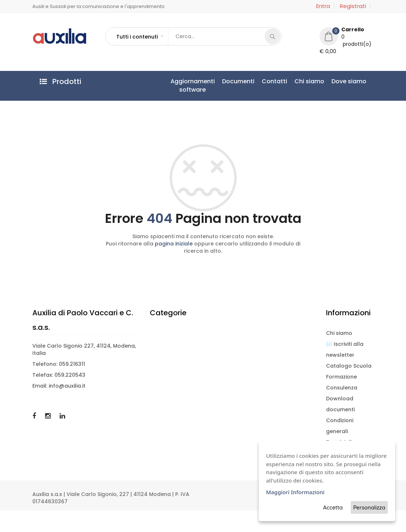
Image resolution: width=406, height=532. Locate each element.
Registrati (353, 6)
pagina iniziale (174, 244)
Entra (323, 6)
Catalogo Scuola (349, 366)
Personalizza (369, 507)
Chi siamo (309, 81)
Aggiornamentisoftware (193, 85)
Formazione (341, 377)
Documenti (238, 81)
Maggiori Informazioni (295, 492)
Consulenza (342, 388)
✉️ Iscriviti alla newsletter (345, 349)
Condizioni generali (340, 426)
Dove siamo (349, 81)
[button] (140, 37)
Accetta (333, 507)
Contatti (274, 81)
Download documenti (340, 404)
